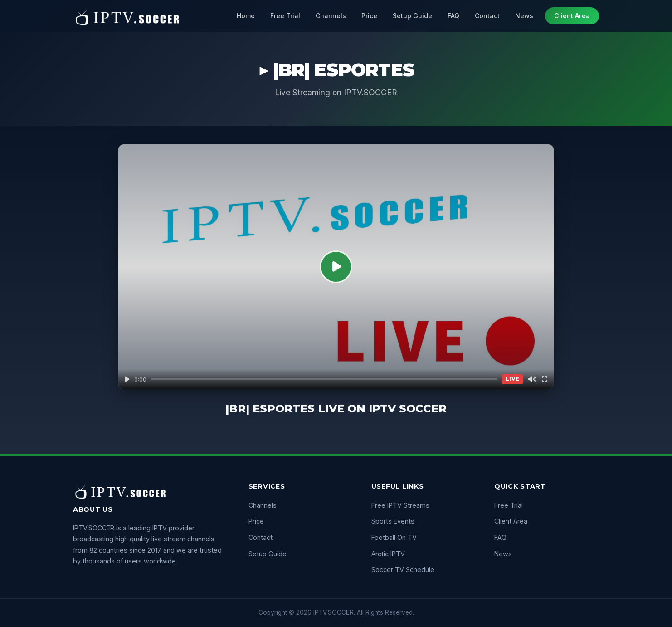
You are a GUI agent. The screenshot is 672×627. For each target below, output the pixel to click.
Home (246, 16)
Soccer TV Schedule (403, 570)
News (524, 16)
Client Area (572, 16)
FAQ (453, 16)
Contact (487, 16)
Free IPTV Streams (400, 505)
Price (369, 16)
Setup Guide (412, 16)
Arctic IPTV (388, 554)
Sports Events (393, 521)
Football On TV (394, 537)
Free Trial (285, 16)
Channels (331, 16)
